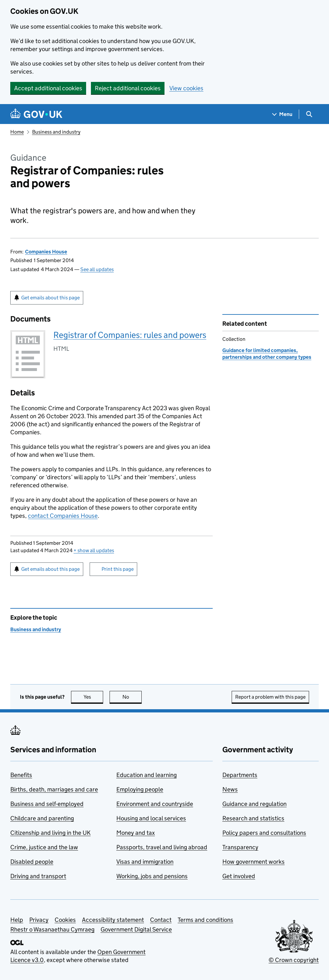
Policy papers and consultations (264, 833)
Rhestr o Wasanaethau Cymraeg (52, 929)
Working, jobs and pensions (152, 876)
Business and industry (56, 132)
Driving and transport (38, 876)
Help (17, 920)
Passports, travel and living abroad (162, 847)
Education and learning (147, 775)
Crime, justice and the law (44, 847)
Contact (161, 920)
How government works (253, 862)
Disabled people (32, 862)
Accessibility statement (113, 920)
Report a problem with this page (270, 697)
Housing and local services (151, 818)
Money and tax (136, 833)
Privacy (39, 920)
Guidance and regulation (254, 804)
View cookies (186, 88)
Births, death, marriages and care (54, 789)
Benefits (21, 775)
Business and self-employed (47, 804)
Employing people (140, 789)
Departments (240, 775)
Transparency (240, 847)
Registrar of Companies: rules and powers (130, 335)
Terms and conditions (205, 920)
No (132, 697)
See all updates (97, 269)
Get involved (239, 876)
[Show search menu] (309, 114)
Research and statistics (253, 818)
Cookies (65, 920)
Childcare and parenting (42, 818)
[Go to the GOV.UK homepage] (36, 114)
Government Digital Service (136, 929)
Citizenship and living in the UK (50, 833)
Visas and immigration (145, 862)
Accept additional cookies (48, 88)
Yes (93, 697)
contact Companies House (63, 516)
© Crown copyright (294, 960)
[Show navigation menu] (282, 114)
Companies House (46, 252)
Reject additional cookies (128, 88)
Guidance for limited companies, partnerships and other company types (267, 353)
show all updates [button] (94, 550)
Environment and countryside (155, 804)
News (230, 789)
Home (17, 132)
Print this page (118, 569)
